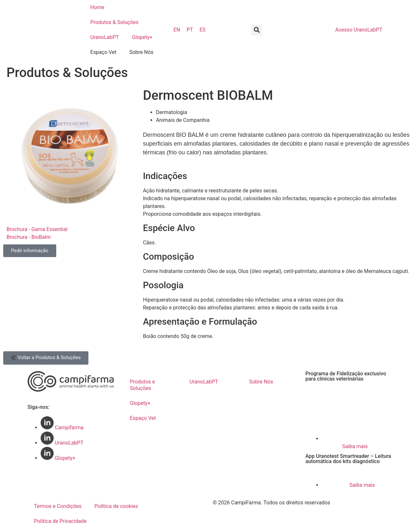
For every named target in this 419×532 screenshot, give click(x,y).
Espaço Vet (103, 52)
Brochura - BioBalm (29, 237)
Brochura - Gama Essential (37, 229)
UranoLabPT (105, 37)
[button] (257, 30)
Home (97, 7)
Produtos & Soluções (114, 22)
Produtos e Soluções (143, 385)
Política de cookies (116, 506)
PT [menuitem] (190, 30)
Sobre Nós (141, 52)
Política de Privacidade (60, 521)
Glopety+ (142, 37)
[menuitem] (177, 30)
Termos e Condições (58, 506)
